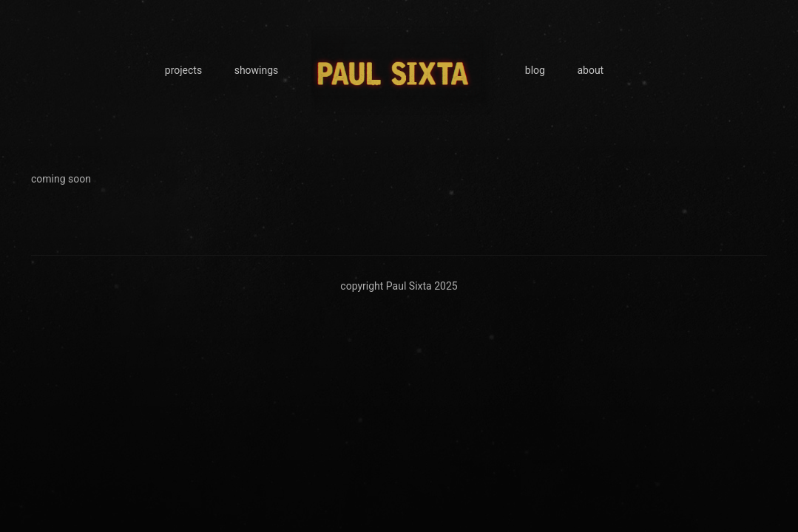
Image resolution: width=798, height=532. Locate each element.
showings (257, 70)
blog (535, 70)
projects (183, 70)
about (590, 70)
